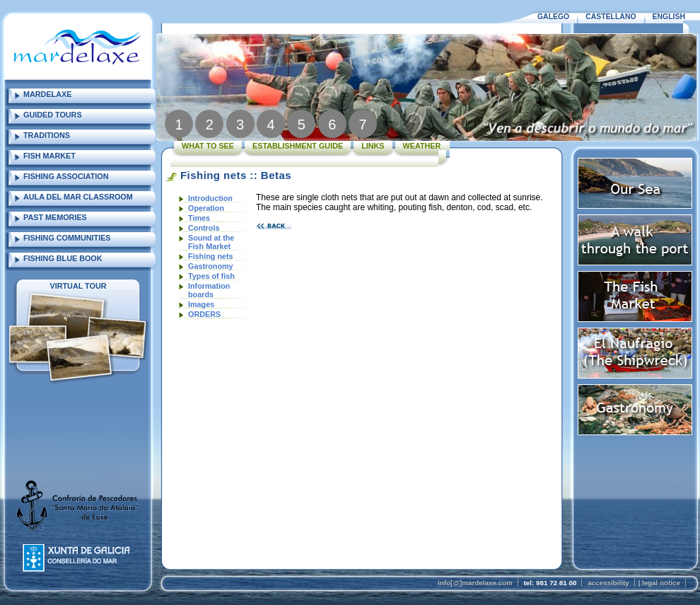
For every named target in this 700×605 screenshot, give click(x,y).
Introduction (210, 198)
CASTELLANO (611, 17)
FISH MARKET (49, 156)
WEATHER (422, 146)
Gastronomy (211, 266)
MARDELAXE (47, 94)
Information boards (209, 290)
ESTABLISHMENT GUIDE (298, 146)
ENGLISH (669, 17)
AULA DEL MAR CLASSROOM (78, 197)
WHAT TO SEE (208, 146)
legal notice (661, 583)
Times (199, 218)
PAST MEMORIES (55, 217)
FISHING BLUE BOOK (63, 258)
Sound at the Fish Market (211, 242)
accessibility (608, 583)
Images (201, 304)
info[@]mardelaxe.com (475, 583)
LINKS (373, 146)
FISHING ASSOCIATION (66, 176)
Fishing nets (211, 256)
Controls (204, 228)
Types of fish (211, 276)
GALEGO (553, 17)
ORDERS (204, 314)
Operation (206, 208)
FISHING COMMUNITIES (67, 238)
